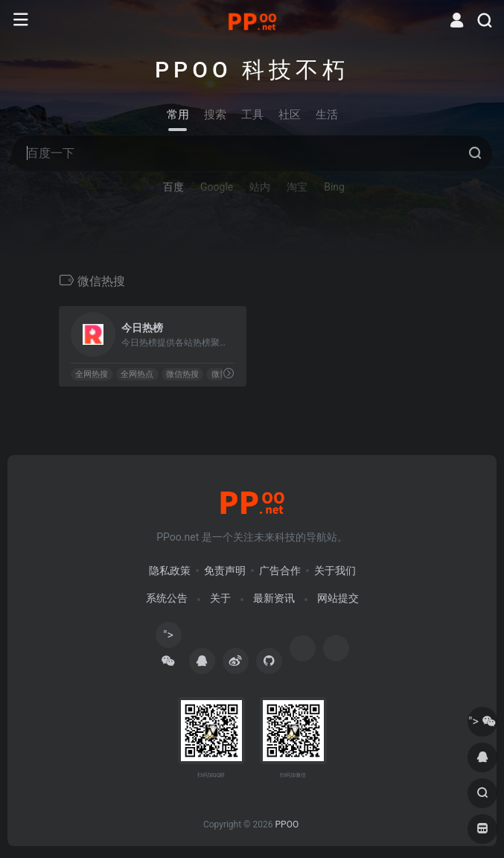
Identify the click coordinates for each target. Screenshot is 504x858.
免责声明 (225, 571)
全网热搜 (92, 374)
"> (168, 638)
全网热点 (137, 374)
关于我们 (335, 571)
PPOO (287, 824)
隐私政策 (170, 571)
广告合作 (280, 571)
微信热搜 (182, 374)
